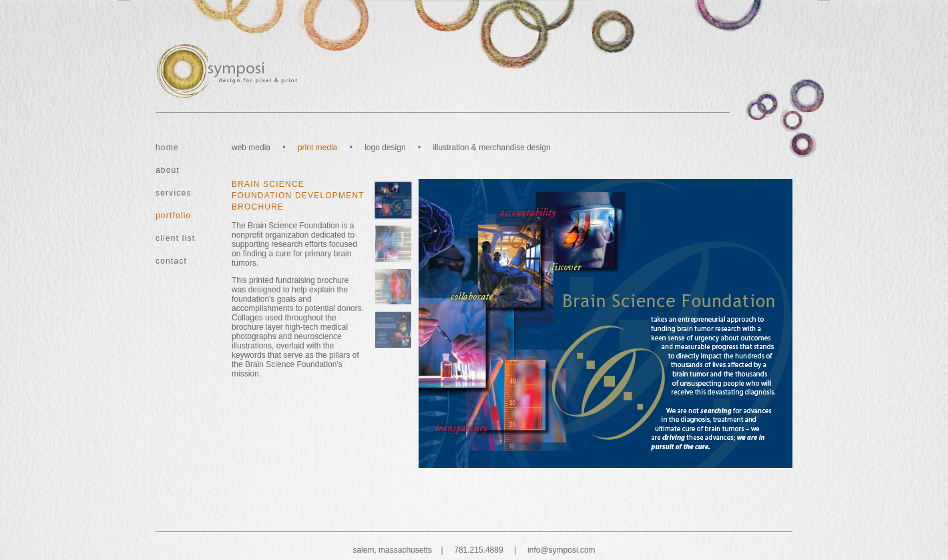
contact (171, 261)
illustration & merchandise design (491, 148)
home (167, 148)
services (174, 193)
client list (175, 238)
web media (251, 148)
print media (317, 148)
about (168, 170)
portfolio (174, 216)
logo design (385, 148)
